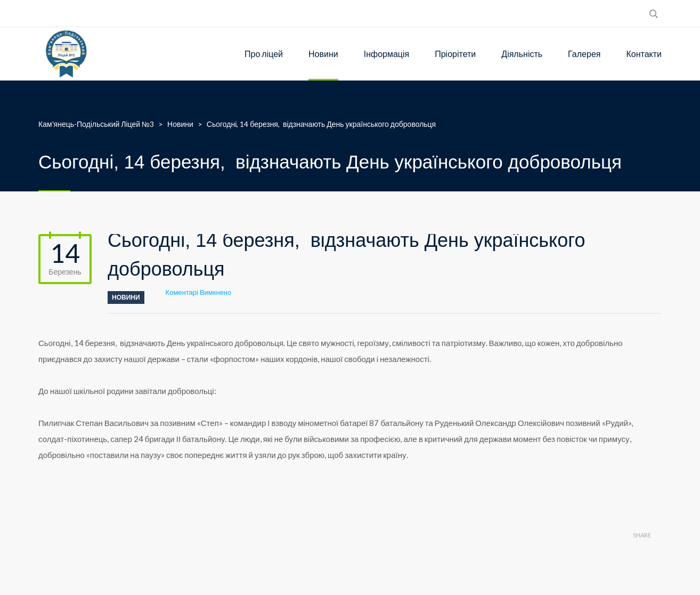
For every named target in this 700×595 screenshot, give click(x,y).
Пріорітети (455, 54)
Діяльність (522, 54)
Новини (323, 54)
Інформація (387, 54)
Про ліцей (264, 54)
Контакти (644, 54)
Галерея (584, 54)
